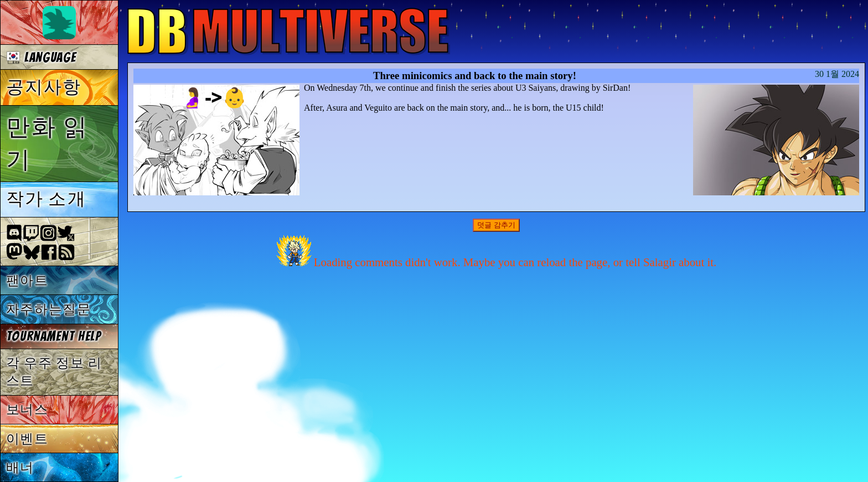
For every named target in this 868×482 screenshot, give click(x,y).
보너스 (27, 409)
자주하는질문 (49, 309)
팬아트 (27, 280)
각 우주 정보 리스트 (54, 372)
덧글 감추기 (496, 225)
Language (41, 57)
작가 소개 (46, 199)
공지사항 (44, 87)
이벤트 (27, 439)
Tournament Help (54, 336)
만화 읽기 (47, 143)
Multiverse (289, 31)
